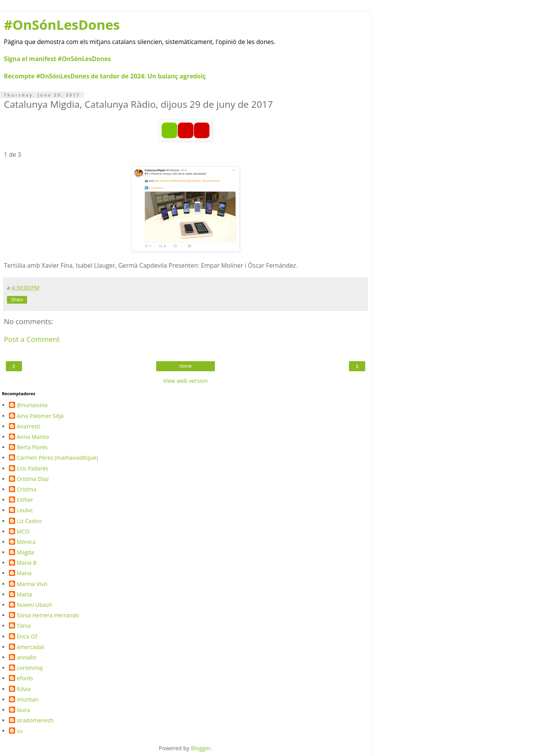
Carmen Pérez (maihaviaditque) (57, 458)
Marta (24, 595)
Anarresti (28, 426)
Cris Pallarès (32, 469)
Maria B (27, 563)
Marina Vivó (32, 584)
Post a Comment (32, 339)
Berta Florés (32, 447)
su (20, 731)
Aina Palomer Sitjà (40, 416)
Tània (24, 626)
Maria (24, 573)
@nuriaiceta (32, 405)
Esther (25, 500)
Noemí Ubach (34, 605)
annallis (26, 657)
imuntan (28, 700)
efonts (25, 678)
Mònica (26, 542)
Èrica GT (27, 637)
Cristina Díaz (33, 479)
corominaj (30, 668)
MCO (23, 532)
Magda (26, 552)
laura (23, 710)
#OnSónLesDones (62, 25)
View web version (186, 381)
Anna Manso (33, 437)
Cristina (26, 489)
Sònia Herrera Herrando (48, 615)
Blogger (201, 748)
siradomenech (35, 720)
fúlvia (24, 689)
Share (17, 300)
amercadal (30, 647)
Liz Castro (29, 521)
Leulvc (25, 510)
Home (186, 366)
